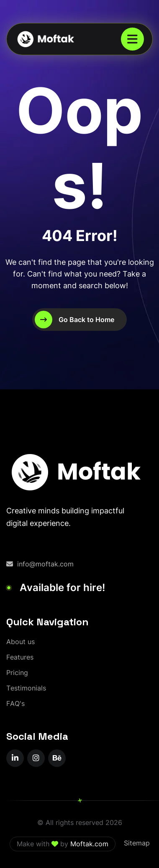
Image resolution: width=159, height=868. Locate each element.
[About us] (21, 642)
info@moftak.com (40, 564)
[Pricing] (17, 673)
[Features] (20, 657)
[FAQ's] (15, 704)
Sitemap (137, 843)
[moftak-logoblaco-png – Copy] (45, 39)
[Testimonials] (26, 688)
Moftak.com (89, 844)
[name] (132, 39)
